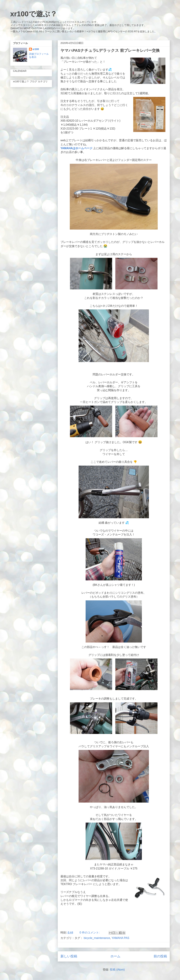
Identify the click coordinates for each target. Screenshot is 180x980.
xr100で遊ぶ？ (34, 14)
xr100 (36, 49)
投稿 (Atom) (117, 970)
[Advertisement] (114, 919)
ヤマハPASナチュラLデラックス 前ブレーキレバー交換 (110, 50)
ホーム (115, 956)
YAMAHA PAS (120, 938)
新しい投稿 (69, 956)
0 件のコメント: (90, 933)
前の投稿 (160, 956)
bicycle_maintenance (97, 938)
